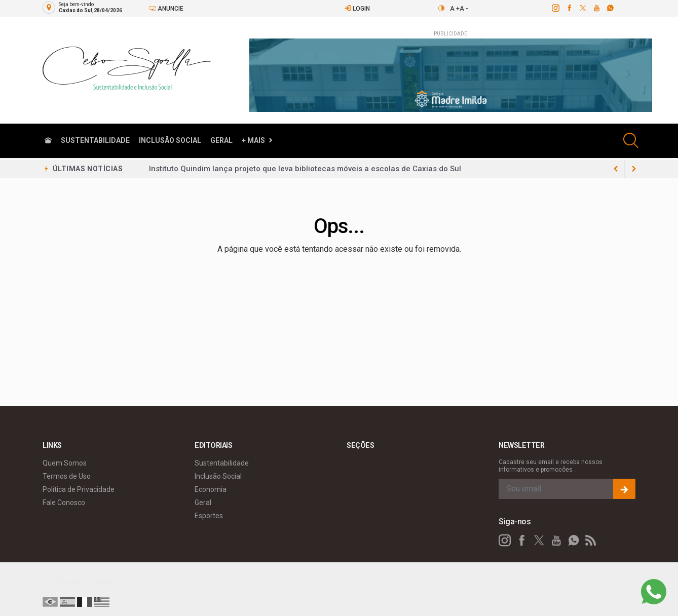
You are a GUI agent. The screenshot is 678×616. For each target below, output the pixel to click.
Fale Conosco (64, 500)
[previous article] (634, 169)
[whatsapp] (610, 8)
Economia (211, 487)
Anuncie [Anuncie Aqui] (166, 8)
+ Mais (253, 140)
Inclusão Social (170, 140)
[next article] (616, 169)
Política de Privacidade (79, 487)
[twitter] (582, 8)
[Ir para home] (48, 141)
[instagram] (555, 8)
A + (455, 9)
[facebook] (569, 8)
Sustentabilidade (95, 140)
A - (464, 9)
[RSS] (591, 538)
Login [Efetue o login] (357, 8)
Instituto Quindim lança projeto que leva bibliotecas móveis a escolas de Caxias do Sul (305, 171)
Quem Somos (65, 461)
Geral (221, 140)
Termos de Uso (67, 474)
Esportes (209, 514)
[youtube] (596, 8)
